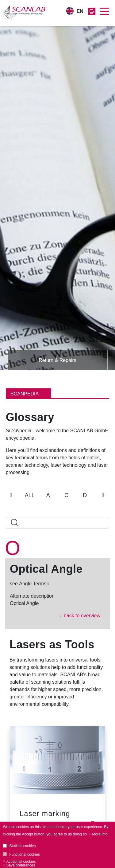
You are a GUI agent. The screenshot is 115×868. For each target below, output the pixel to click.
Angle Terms (33, 584)
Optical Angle (46, 569)
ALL (30, 495)
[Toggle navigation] (104, 11)
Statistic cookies (22, 846)
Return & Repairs (57, 360)
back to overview (82, 616)
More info (100, 834)
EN (80, 11)
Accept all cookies (21, 862)
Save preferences (21, 865)
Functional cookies (24, 854)
